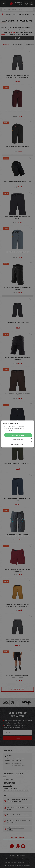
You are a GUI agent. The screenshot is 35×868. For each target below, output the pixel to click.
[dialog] (17, 434)
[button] (17, 444)
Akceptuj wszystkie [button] (18, 435)
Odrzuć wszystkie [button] (18, 440)
